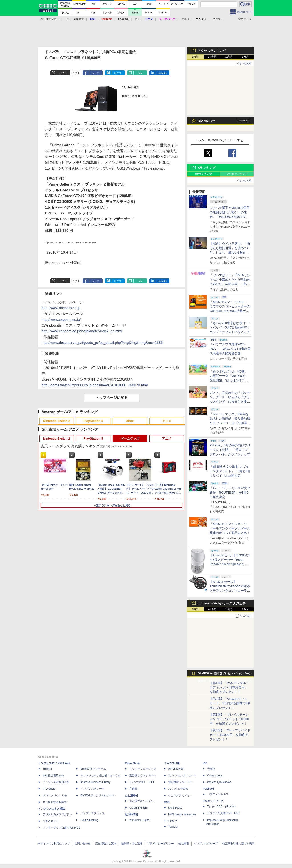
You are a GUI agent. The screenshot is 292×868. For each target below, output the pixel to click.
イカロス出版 (172, 763)
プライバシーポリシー (160, 844)
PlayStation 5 (93, 421)
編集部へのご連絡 (132, 844)
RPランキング (204, 174)
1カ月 (245, 57)
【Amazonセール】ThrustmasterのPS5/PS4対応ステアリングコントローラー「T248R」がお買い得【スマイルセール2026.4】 (230, 591)
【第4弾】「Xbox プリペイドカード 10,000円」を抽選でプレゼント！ (230, 735)
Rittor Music (133, 763)
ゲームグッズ (130, 438)
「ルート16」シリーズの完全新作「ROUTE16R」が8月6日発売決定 (230, 493)
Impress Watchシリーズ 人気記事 (222, 603)
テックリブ (170, 821)
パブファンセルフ (218, 794)
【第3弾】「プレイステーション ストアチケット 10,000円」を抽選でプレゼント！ (229, 719)
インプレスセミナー (92, 789)
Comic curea (215, 775)
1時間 (195, 57)
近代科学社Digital (140, 820)
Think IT (47, 769)
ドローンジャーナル (55, 795)
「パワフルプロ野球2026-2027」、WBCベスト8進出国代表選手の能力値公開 (230, 349)
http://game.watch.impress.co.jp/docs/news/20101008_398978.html (95, 385)
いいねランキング (237, 174)
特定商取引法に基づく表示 (238, 844)
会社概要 (184, 844)
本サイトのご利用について (54, 844)
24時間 (212, 57)
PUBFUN (208, 789)
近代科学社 (132, 814)
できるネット (51, 821)
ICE (205, 763)
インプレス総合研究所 (56, 782)
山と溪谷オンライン (141, 801)
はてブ (118, 73)
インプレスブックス (92, 813)
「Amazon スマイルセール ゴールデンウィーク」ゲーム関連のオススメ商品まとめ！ (230, 528)
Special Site (207, 121)
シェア (96, 73)
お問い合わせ (82, 844)
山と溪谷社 (132, 795)
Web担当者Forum (53, 775)
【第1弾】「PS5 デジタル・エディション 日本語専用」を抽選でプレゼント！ (229, 687)
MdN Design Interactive (182, 814)
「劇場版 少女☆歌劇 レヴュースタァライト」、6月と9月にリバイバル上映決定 (230, 471)
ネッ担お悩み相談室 (55, 802)
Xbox (130, 421)
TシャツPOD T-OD (142, 782)
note (140, 73)
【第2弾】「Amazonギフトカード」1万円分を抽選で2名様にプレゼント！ (230, 703)
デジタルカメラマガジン (57, 814)
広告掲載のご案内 (106, 844)
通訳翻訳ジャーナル (180, 782)
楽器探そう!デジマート (143, 775)
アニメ (167, 421)
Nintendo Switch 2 (57, 421)
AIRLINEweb (176, 769)
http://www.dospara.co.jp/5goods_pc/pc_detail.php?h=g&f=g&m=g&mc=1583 (102, 343)
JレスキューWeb (178, 789)
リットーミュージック (143, 769)
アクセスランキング (212, 51)
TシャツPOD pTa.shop (222, 807)
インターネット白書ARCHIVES (61, 828)
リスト (76, 73)
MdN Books (175, 808)
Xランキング (207, 168)
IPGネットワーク (213, 801)
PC (137, 19)
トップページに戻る (112, 398)
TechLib (173, 827)
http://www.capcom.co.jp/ (61, 320)
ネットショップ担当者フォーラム (100, 775)
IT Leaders (49, 789)
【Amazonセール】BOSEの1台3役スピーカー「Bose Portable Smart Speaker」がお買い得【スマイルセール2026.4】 (230, 564)
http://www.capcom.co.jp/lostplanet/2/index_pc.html (82, 331)
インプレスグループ (206, 844)
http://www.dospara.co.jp (61, 308)
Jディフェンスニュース (182, 775)
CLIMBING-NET (139, 808)
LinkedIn (162, 73)
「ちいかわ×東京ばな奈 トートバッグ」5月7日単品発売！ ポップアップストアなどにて (230, 327)
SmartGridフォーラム (93, 769)
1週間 (229, 57)
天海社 (211, 769)
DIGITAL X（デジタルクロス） (99, 795)
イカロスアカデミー (180, 795)
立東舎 (133, 789)
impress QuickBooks (219, 782)
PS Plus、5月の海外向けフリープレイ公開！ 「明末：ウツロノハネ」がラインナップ (230, 450)
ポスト (63, 73)
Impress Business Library (95, 782)
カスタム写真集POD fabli (223, 813)
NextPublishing (89, 820)
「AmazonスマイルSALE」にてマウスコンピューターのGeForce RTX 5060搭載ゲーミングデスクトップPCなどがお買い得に (230, 311)
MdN (167, 802)
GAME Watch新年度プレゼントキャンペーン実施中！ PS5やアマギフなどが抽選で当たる (225, 675)
